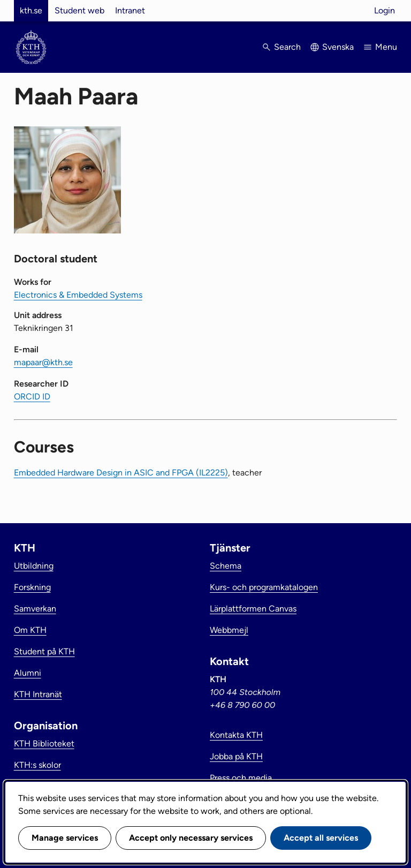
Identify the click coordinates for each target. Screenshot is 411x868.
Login (385, 10)
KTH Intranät (38, 694)
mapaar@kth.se (43, 362)
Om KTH (30, 630)
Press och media (241, 778)
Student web (79, 10)
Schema (226, 566)
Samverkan (35, 609)
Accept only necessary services (191, 838)
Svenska (338, 47)
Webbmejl (229, 630)
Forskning (32, 587)
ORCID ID (32, 397)
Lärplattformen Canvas (253, 609)
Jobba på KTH (236, 756)
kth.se (31, 10)
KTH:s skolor (37, 765)
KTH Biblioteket (44, 744)
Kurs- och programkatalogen (264, 587)
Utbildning (34, 566)
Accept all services (321, 838)
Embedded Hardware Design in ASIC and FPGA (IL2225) (121, 473)
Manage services (65, 838)
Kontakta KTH (236, 735)
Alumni (28, 673)
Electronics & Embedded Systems (78, 295)
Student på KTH (44, 651)
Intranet (130, 10)
